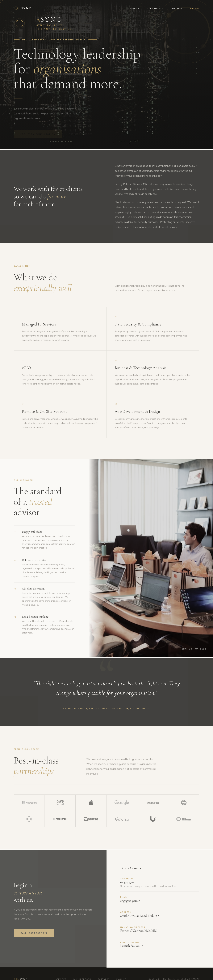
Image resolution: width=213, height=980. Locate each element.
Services (134, 8)
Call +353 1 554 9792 (34, 936)
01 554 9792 (127, 885)
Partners (177, 8)
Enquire (195, 8)
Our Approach (155, 8)
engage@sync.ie (130, 904)
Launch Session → (132, 949)
